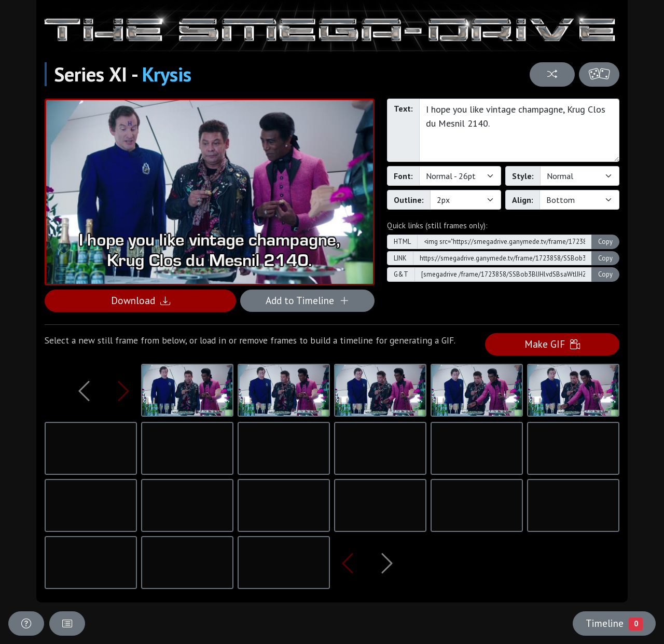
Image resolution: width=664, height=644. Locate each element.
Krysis (167, 74)
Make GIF (552, 344)
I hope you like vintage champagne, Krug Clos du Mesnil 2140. (519, 130)
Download (141, 300)
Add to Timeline (307, 300)
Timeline (614, 623)
